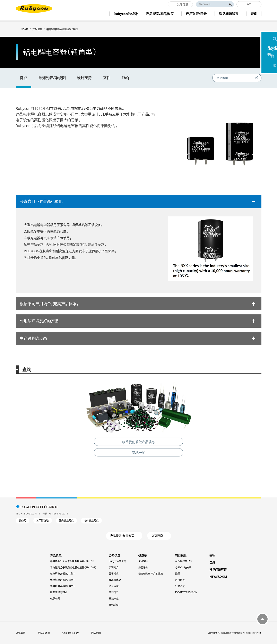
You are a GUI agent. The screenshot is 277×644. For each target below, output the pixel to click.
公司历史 (114, 592)
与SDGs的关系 (183, 567)
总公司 (23, 521)
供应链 (143, 556)
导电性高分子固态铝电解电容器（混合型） (72, 561)
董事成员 (114, 574)
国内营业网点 (66, 521)
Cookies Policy (71, 633)
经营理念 (114, 586)
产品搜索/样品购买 (269, 54)
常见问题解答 (218, 569)
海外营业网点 (91, 521)
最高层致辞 (115, 580)
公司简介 (114, 567)
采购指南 (143, 561)
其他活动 (114, 605)
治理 (178, 574)
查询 (212, 556)
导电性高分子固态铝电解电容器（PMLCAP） (73, 567)
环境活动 (180, 580)
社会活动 (180, 586)
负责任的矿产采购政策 (151, 574)
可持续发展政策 (184, 561)
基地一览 (114, 599)
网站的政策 (44, 633)
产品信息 (37, 29)
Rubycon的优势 (117, 561)
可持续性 (181, 556)
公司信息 (114, 556)
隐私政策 (21, 633)
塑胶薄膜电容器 (59, 592)
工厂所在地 (43, 521)
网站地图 (96, 633)
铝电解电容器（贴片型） (62, 574)
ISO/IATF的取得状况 (186, 592)
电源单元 (55, 599)
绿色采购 (143, 567)
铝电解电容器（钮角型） (62, 586)
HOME (25, 29)
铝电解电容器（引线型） (62, 580)
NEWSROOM (218, 576)
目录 (212, 563)
